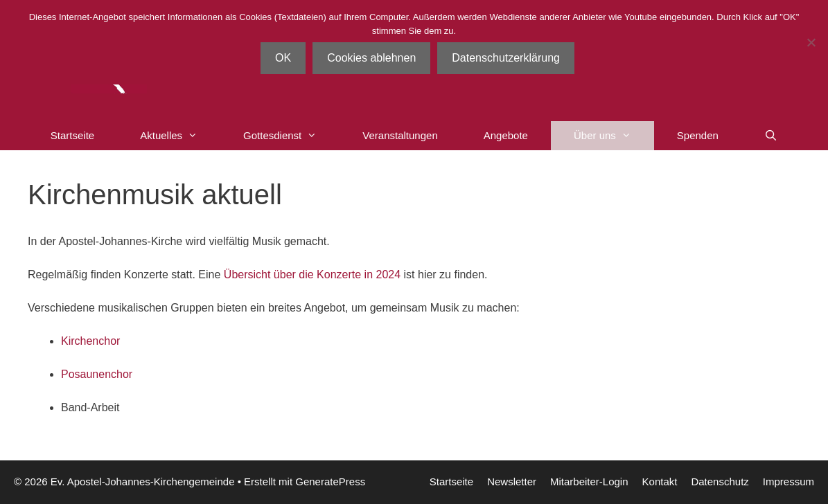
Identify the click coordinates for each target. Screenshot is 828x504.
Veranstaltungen (400, 135)
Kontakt (660, 481)
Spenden (698, 135)
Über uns (614, 136)
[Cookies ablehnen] (811, 42)
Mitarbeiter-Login (589, 481)
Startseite (72, 135)
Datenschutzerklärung (506, 58)
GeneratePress (330, 481)
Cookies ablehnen (371, 58)
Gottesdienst (291, 136)
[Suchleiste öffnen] (771, 136)
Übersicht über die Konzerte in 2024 (312, 274)
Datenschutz (720, 481)
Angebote (506, 135)
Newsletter (512, 481)
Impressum (789, 481)
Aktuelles (180, 136)
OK (283, 58)
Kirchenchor (90, 341)
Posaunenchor (97, 374)
